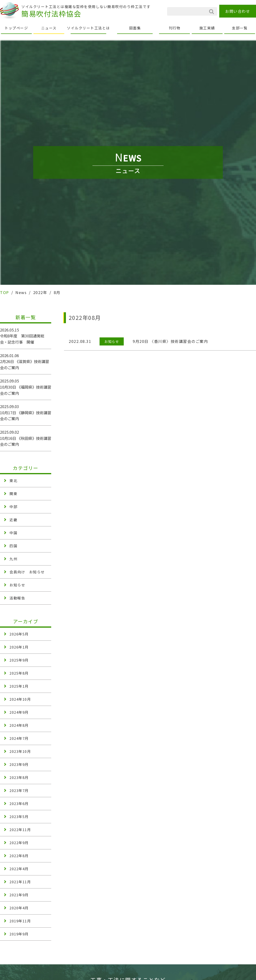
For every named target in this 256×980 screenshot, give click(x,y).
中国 (13, 533)
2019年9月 (19, 934)
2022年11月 (20, 830)
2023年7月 (19, 790)
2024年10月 (20, 699)
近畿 (13, 520)
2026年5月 (19, 634)
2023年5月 (19, 817)
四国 (13, 546)
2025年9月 (19, 660)
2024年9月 (19, 712)
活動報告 (17, 598)
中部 (13, 507)
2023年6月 (19, 803)
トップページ (16, 28)
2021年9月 (19, 895)
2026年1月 (19, 647)
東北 (13, 481)
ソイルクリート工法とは (88, 28)
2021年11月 (20, 882)
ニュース (49, 28)
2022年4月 (19, 869)
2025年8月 (19, 673)
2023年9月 (19, 764)
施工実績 (207, 28)
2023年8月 (19, 777)
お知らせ (17, 585)
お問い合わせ (238, 11)
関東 (13, 494)
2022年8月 (19, 856)
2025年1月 (19, 686)
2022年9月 (19, 843)
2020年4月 (19, 908)
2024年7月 (19, 738)
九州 (13, 559)
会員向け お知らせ (27, 572)
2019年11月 (20, 921)
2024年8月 (19, 725)
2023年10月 (20, 751)
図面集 (135, 28)
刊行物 (175, 28)
